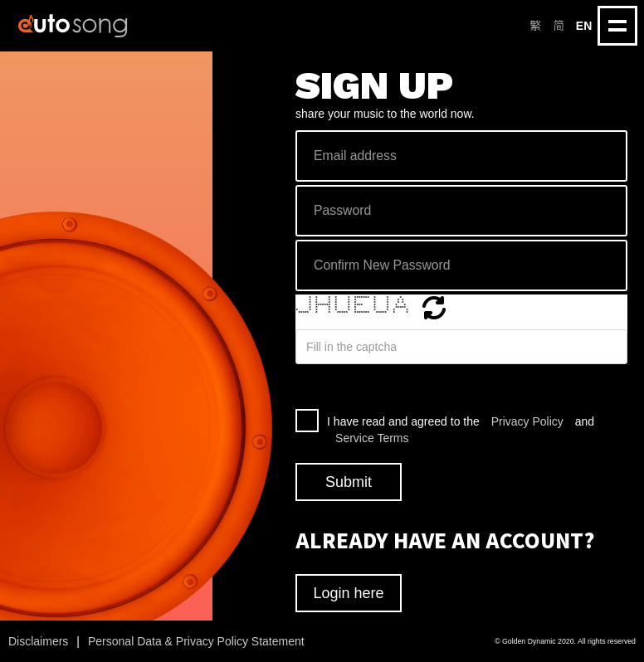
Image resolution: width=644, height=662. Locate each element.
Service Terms (372, 438)
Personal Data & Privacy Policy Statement (196, 641)
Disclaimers (38, 641)
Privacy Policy (527, 421)
